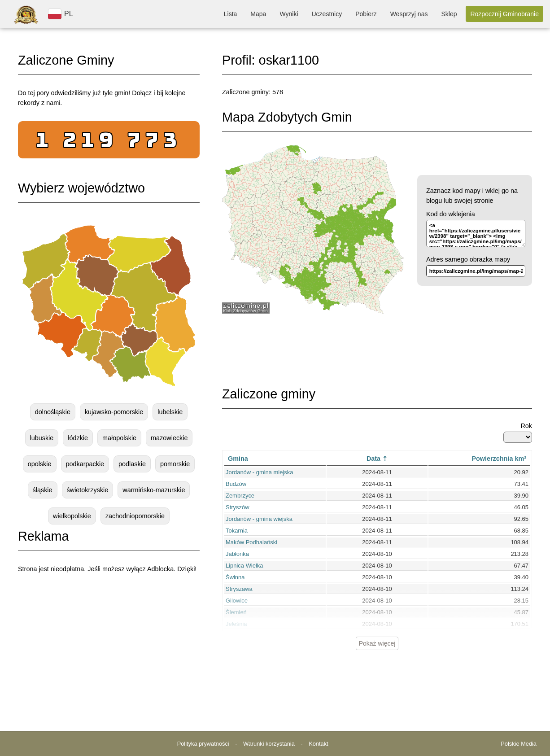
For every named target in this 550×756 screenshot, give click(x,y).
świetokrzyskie (88, 490)
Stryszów (238, 507)
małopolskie (119, 438)
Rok (526, 426)
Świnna (235, 577)
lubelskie (170, 412)
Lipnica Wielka (244, 566)
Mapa (258, 14)
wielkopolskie (72, 516)
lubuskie (42, 438)
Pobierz (366, 14)
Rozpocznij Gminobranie (504, 14)
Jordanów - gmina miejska (259, 472)
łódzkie (78, 438)
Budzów (236, 484)
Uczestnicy (327, 14)
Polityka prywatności (203, 744)
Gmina (238, 459)
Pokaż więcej (377, 643)
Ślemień (236, 612)
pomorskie (175, 464)
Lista (231, 14)
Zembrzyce (240, 496)
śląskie (43, 490)
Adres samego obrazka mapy (468, 259)
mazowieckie (169, 438)
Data (373, 459)
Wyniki (289, 14)
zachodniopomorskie (135, 516)
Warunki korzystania (269, 744)
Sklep (449, 14)
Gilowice (237, 601)
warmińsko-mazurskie (154, 490)
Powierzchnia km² (499, 459)
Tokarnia (237, 531)
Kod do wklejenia (451, 214)
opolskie (40, 464)
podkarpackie (85, 464)
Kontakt (318, 744)
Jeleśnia (236, 624)
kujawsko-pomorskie (114, 412)
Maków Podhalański (251, 542)
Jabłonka (237, 554)
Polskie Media (519, 744)
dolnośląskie (53, 412)
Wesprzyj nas (409, 14)
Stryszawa (239, 589)
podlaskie (132, 464)
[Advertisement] (109, 649)
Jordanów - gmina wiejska (259, 519)
